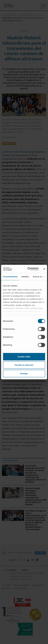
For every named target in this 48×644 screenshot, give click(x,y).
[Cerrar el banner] (44, 269)
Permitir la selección (24, 365)
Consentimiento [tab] (10, 277)
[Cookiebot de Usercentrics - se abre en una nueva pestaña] (29, 269)
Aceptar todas (24, 357)
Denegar (24, 373)
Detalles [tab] (25, 277)
